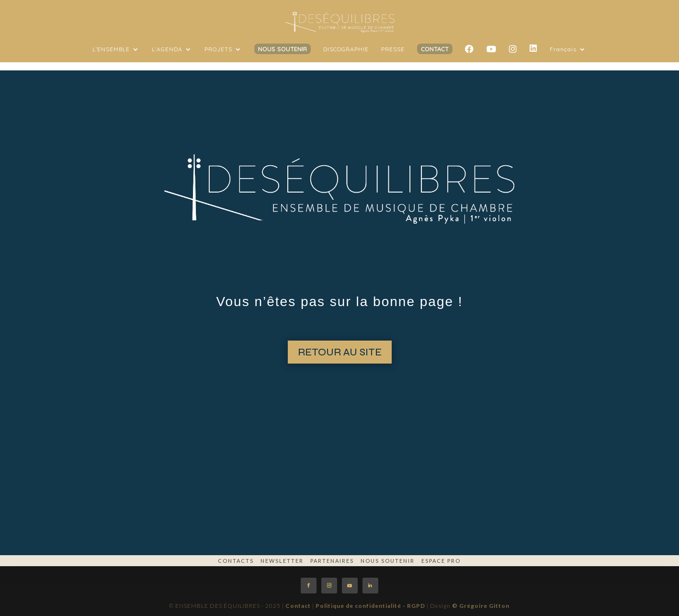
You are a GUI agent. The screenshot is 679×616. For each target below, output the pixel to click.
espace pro (441, 561)
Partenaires (332, 561)
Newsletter (282, 561)
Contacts (236, 561)
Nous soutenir (388, 561)
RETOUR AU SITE (340, 352)
